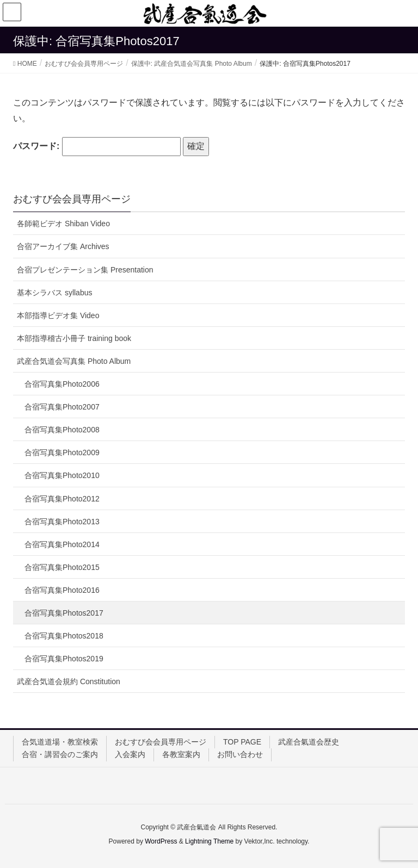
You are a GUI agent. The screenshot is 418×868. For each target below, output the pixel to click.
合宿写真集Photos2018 (64, 636)
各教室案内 (181, 754)
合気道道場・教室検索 (60, 742)
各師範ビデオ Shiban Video (63, 224)
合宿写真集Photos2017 (64, 613)
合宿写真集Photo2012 (62, 499)
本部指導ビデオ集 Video (58, 315)
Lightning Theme (209, 841)
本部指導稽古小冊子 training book (74, 338)
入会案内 (130, 754)
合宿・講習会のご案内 (60, 754)
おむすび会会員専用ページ (161, 742)
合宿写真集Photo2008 (62, 430)
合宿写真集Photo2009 (62, 452)
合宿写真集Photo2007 (62, 407)
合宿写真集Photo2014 (62, 544)
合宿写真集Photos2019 (64, 659)
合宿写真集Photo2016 (62, 590)
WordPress (161, 841)
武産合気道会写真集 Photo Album (74, 361)
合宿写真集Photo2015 (62, 567)
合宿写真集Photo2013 (62, 522)
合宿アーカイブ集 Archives (63, 246)
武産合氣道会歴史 (309, 742)
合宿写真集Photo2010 (62, 475)
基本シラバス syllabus (54, 293)
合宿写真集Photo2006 (62, 384)
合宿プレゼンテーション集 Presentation (85, 270)
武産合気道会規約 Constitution (69, 681)
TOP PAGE (242, 742)
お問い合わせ (240, 754)
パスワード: (97, 147)
